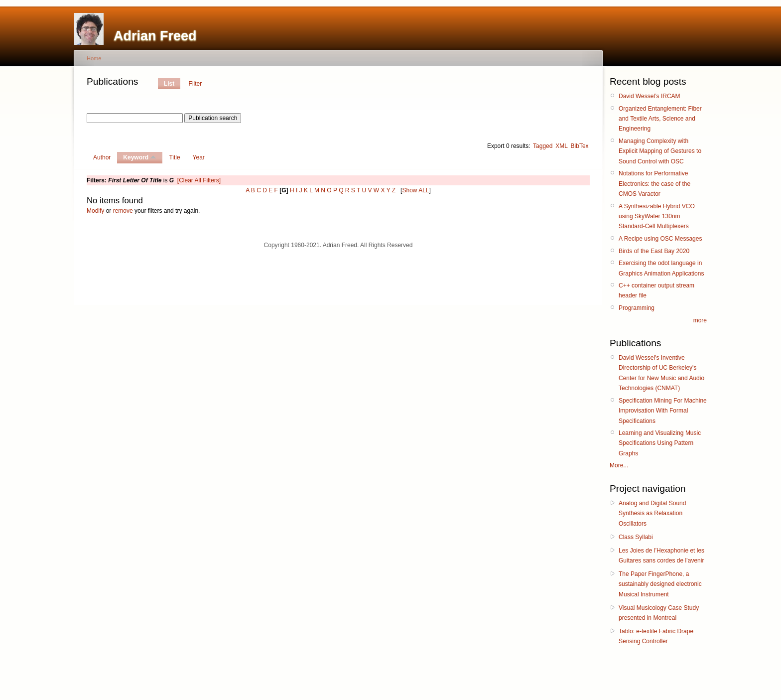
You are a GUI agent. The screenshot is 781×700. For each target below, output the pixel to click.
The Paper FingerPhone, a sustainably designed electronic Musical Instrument (660, 584)
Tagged (543, 146)
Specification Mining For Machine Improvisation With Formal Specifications (663, 411)
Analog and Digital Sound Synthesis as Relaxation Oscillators (652, 513)
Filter (195, 84)
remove (123, 211)
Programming (637, 308)
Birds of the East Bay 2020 (654, 251)
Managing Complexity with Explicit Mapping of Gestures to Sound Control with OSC (660, 151)
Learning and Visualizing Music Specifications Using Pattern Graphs (660, 443)
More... (619, 465)
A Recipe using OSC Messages (660, 239)
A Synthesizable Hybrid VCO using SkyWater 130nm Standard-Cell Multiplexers (657, 216)
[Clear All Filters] (199, 180)
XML (562, 146)
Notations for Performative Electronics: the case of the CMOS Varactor (654, 184)
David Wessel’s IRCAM (650, 96)
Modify (95, 211)
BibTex (580, 146)
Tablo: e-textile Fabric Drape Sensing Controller (656, 636)
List (169, 84)
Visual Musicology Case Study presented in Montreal (659, 613)
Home (94, 58)
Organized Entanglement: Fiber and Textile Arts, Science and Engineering (660, 119)
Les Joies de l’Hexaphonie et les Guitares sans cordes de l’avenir (661, 556)
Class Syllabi (636, 537)
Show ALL (415, 190)
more (700, 320)
